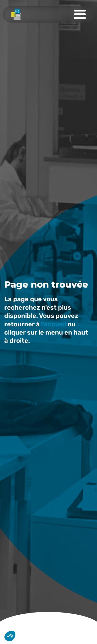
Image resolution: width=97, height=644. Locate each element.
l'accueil (54, 324)
